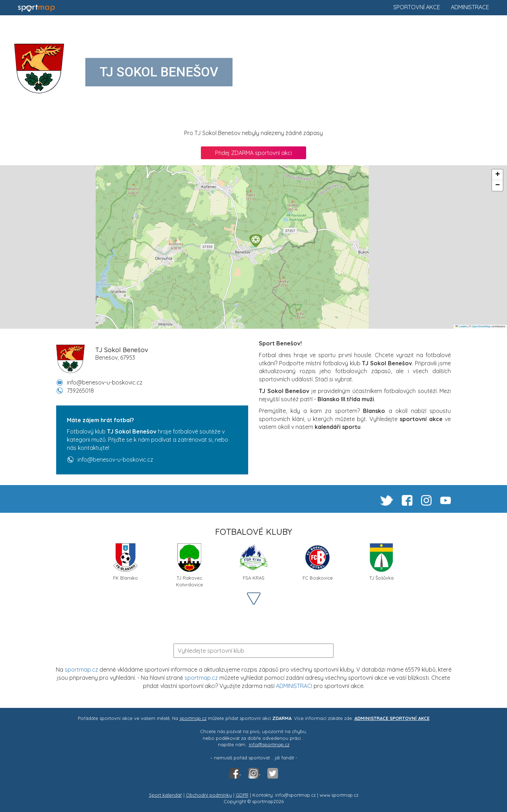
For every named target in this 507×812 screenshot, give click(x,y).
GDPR (242, 795)
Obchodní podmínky (209, 795)
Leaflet (461, 326)
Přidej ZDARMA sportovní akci (253, 153)
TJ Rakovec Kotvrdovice (190, 565)
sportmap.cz (81, 670)
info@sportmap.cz (269, 744)
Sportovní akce (417, 7)
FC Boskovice (318, 562)
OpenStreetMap (481, 326)
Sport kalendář (166, 795)
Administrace (470, 7)
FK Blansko (126, 562)
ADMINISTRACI (294, 686)
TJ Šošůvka (381, 562)
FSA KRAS (253, 562)
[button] (256, 241)
